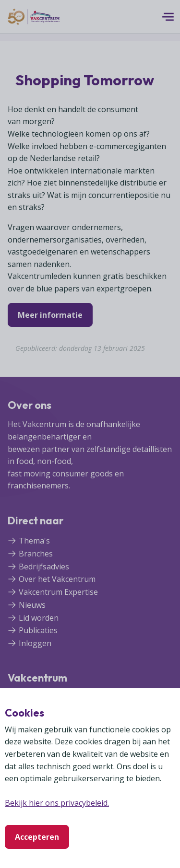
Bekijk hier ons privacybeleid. (57, 803)
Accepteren (37, 837)
